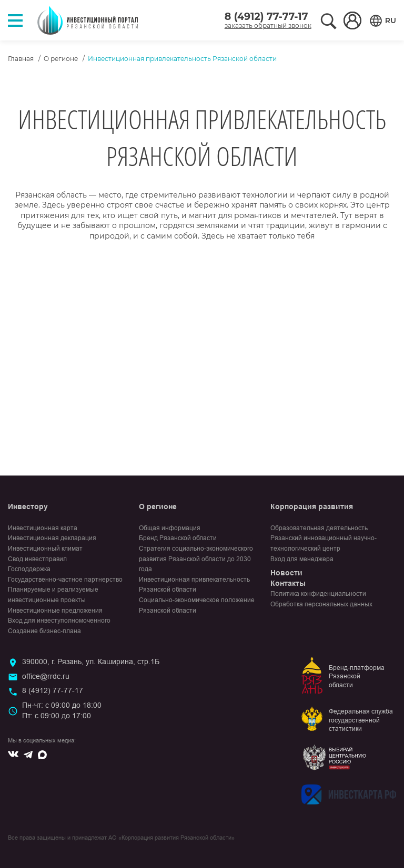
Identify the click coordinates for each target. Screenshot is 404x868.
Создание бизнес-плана (44, 631)
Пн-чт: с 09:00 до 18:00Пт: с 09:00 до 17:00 (62, 710)
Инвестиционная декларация (52, 538)
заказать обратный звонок (268, 25)
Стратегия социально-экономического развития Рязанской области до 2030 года (196, 559)
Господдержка (29, 569)
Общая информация (170, 528)
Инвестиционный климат (45, 549)
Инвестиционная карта (43, 528)
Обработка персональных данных (321, 604)
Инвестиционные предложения (55, 611)
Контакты (288, 583)
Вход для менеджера (302, 559)
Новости (286, 573)
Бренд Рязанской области (178, 538)
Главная (21, 59)
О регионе (61, 59)
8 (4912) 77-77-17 (266, 17)
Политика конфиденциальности (318, 594)
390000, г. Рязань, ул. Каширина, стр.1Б (91, 662)
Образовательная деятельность (319, 528)
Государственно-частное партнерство (65, 580)
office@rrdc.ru (46, 676)
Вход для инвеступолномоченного (59, 621)
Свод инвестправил (37, 559)
